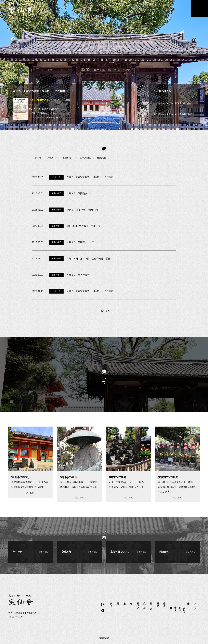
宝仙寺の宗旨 (158, 602)
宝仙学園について (138, 606)
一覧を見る (104, 311)
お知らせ (184, 609)
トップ (195, 604)
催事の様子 (180, 606)
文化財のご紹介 (145, 603)
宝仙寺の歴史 (165, 602)
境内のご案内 (151, 603)
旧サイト (111, 604)
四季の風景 (175, 606)
